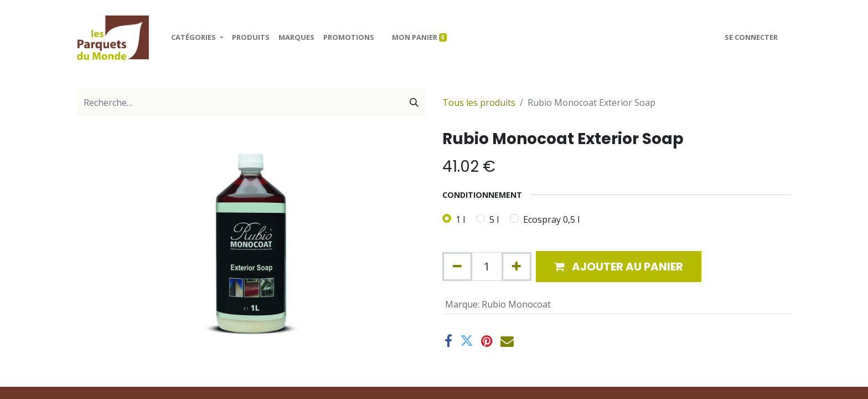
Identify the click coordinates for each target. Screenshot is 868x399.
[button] (619, 267)
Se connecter (751, 37)
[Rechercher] (414, 103)
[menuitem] (251, 38)
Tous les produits (479, 103)
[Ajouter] (516, 267)
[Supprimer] (457, 267)
